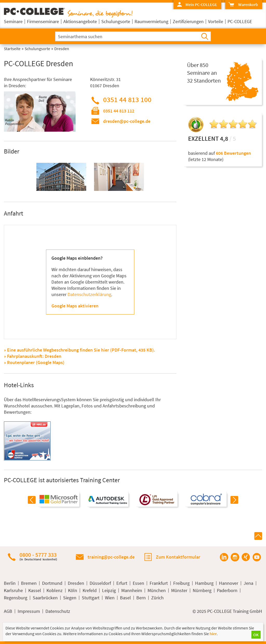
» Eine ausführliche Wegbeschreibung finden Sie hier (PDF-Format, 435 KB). (79, 350)
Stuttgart (91, 598)
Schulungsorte (116, 21)
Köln (73, 591)
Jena (248, 583)
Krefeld (90, 591)
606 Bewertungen (233, 153)
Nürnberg (202, 591)
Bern (141, 598)
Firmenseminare (43, 21)
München (157, 591)
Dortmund (52, 583)
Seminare (13, 21)
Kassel (35, 591)
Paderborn (227, 591)
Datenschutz (58, 611)
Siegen (70, 598)
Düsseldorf (100, 583)
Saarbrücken (45, 598)
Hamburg (204, 583)
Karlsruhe (13, 591)
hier (213, 634)
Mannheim (132, 591)
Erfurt (122, 583)
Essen (138, 583)
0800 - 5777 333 (38, 556)
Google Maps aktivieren (75, 306)
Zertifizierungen (188, 21)
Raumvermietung (151, 21)
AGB (8, 611)
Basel (125, 598)
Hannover (229, 583)
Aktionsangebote (80, 21)
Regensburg (16, 598)
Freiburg (181, 583)
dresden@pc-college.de (127, 121)
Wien (110, 598)
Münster (179, 591)
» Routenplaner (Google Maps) (34, 362)
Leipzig (109, 591)
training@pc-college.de (111, 557)
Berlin (10, 583)
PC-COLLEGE (240, 21)
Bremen (29, 583)
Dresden (76, 583)
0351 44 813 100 (127, 99)
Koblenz (55, 591)
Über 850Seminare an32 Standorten (204, 73)
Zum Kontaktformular (178, 557)
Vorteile (216, 21)
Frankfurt (159, 583)
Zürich (157, 598)
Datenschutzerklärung (89, 294)
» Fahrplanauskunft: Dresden (33, 356)
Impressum (29, 611)
